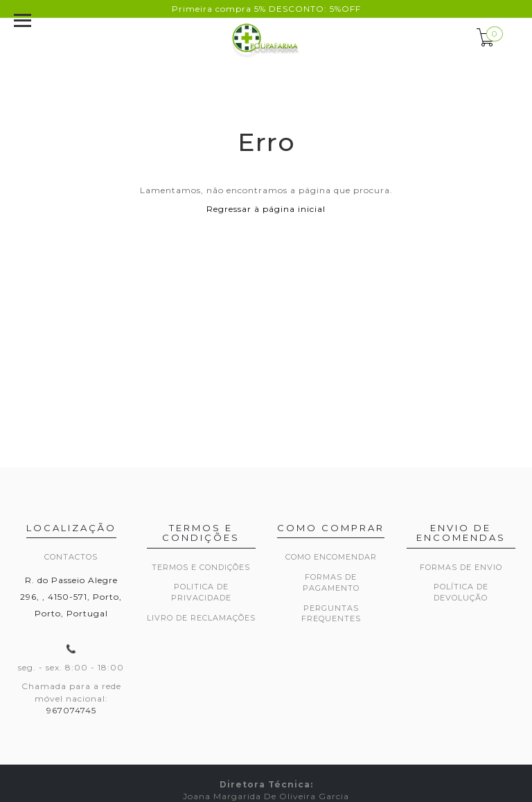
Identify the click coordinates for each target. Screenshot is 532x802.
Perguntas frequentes (331, 614)
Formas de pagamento (331, 582)
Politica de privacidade (201, 592)
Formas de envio (461, 567)
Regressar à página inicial (266, 209)
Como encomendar (331, 557)
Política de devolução (461, 592)
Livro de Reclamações (201, 618)
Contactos (71, 557)
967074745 (71, 710)
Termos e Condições (201, 567)
